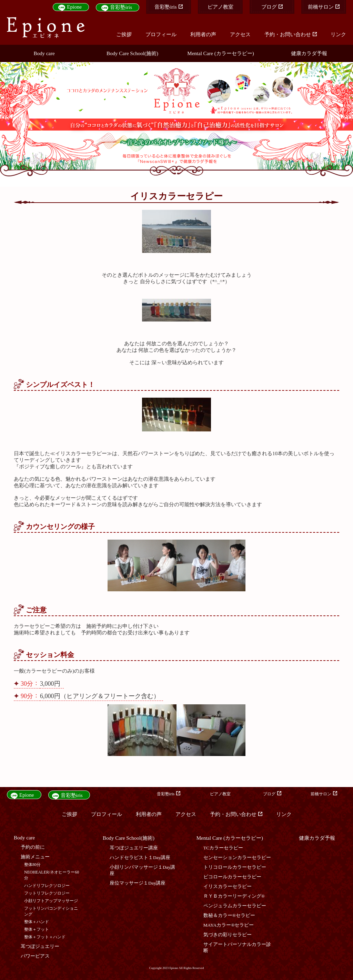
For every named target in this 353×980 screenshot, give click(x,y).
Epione (74, 7)
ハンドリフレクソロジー (47, 886)
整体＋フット (37, 929)
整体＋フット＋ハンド (45, 937)
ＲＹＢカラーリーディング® (234, 896)
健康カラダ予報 (309, 53)
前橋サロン (324, 7)
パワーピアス (35, 956)
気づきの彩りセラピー (228, 935)
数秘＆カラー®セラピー (229, 915)
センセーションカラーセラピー (237, 857)
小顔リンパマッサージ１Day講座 (143, 870)
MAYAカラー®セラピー (229, 925)
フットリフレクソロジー (47, 893)
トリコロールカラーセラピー (235, 867)
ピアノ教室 (220, 7)
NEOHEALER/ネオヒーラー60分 (52, 875)
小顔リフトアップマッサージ (51, 901)
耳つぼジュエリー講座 (134, 848)
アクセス (240, 34)
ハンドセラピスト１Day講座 (140, 857)
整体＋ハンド (37, 922)
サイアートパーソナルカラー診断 (237, 947)
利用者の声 (203, 34)
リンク (338, 34)
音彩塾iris (121, 7)
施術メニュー (35, 857)
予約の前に (33, 847)
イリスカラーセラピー (228, 886)
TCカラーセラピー (223, 848)
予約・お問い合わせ (291, 34)
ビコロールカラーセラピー (232, 877)
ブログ (272, 7)
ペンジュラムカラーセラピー (235, 906)
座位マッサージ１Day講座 (138, 883)
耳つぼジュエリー (40, 946)
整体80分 (32, 865)
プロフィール (161, 34)
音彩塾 (168, 7)
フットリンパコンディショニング (51, 911)
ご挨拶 (124, 34)
